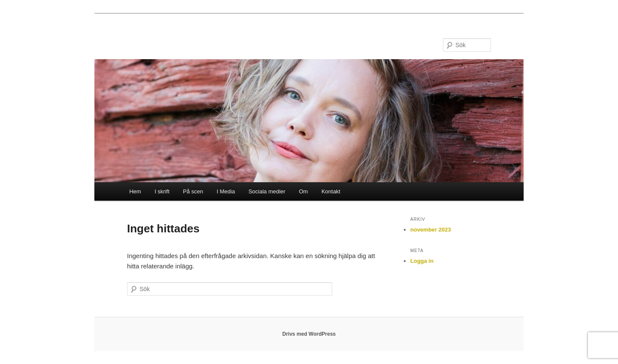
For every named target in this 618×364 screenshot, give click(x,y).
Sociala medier (267, 191)
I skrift (162, 191)
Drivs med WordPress (309, 334)
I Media (226, 191)
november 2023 (431, 230)
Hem (135, 191)
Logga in (422, 261)
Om (303, 191)
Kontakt (331, 191)
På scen (193, 191)
